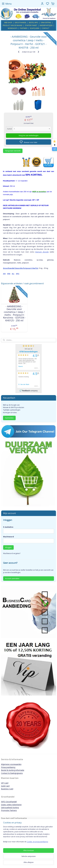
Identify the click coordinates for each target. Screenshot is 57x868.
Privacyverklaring (8, 767)
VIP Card (5, 783)
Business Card (7, 789)
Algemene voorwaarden (11, 764)
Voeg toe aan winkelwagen (29, 135)
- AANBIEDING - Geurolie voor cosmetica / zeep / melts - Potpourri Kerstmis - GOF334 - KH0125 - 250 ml (14, 313)
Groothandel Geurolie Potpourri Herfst (21, 268)
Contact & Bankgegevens (12, 773)
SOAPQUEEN (35, 28)
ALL (13, 274)
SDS (4, 274)
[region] (28, 835)
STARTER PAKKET (31, 25)
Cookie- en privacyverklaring (37, 842)
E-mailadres (8, 527)
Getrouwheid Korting (10, 807)
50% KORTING (46, 23)
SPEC (18, 274)
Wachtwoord (8, 537)
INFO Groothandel (9, 802)
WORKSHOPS (13, 28)
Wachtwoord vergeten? (12, 553)
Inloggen (8, 547)
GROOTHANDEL (21, 23)
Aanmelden (9, 418)
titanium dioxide (42, 252)
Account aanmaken (12, 578)
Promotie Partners (9, 810)
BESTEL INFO (34, 23)
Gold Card (5, 786)
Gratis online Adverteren (11, 805)
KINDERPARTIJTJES (46, 25)
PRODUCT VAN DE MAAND (13, 25)
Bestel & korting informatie (13, 770)
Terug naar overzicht (13, 151)
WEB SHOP (8, 23)
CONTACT (45, 28)
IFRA (9, 274)
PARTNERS (24, 28)
